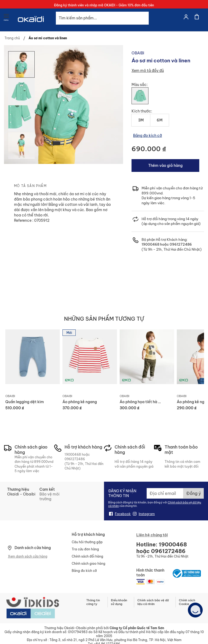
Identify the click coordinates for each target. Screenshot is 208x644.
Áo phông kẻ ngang (80, 402)
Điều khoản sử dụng (119, 602)
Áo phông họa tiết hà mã (142, 402)
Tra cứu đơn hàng (85, 549)
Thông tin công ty (93, 602)
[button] (22, 91)
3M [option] (141, 120)
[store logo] (31, 26)
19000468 (150, 244)
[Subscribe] (194, 493)
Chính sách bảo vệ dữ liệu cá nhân (153, 602)
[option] (140, 96)
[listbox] (168, 98)
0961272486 (180, 244)
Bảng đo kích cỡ (148, 136)
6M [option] (160, 120)
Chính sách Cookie (187, 602)
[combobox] (102, 18)
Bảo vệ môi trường (49, 497)
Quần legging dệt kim (25, 402)
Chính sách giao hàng (89, 563)
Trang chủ (12, 38)
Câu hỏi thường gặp (87, 542)
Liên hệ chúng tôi (152, 535)
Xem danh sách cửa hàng (28, 556)
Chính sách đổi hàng (87, 556)
